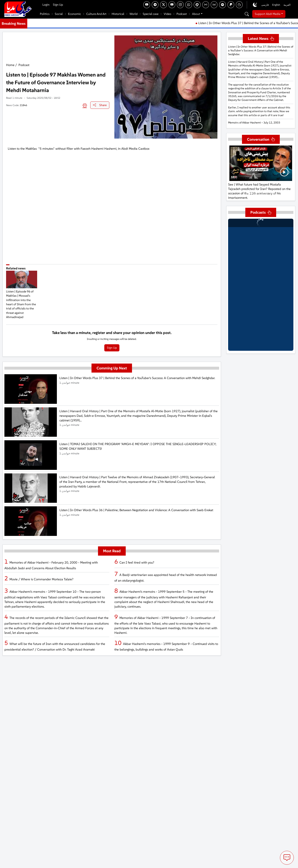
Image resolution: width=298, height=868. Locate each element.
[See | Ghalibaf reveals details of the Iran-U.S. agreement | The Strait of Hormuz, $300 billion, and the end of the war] (257, 193)
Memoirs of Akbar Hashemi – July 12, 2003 (254, 123)
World (133, 14)
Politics (45, 14)
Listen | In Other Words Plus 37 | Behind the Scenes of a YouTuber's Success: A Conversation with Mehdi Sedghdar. (261, 51)
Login (46, 5)
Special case (151, 14)
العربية (287, 5)
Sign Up (58, 5)
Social (59, 14)
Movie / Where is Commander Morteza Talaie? (41, 579)
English (276, 5)
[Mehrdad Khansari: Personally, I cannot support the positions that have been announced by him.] (272, 193)
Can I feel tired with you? (137, 563)
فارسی (265, 5)
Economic (74, 14)
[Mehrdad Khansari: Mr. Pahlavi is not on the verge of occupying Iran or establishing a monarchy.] (265, 193)
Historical (118, 14)
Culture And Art (96, 14)
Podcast (182, 14)
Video (167, 14)
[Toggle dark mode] (255, 5)
